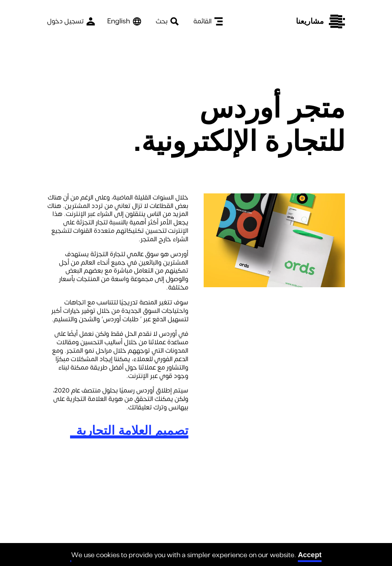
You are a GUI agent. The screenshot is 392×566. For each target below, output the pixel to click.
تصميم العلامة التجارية (132, 430)
